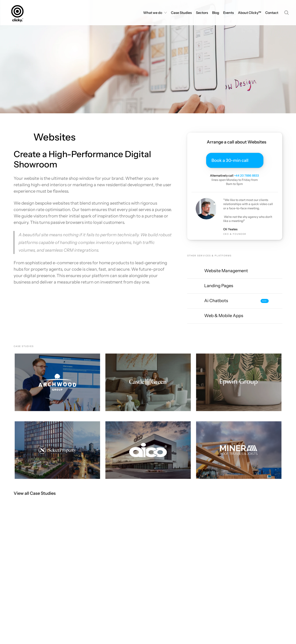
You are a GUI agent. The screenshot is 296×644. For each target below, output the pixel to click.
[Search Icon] (286, 13)
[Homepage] (19, 13)
